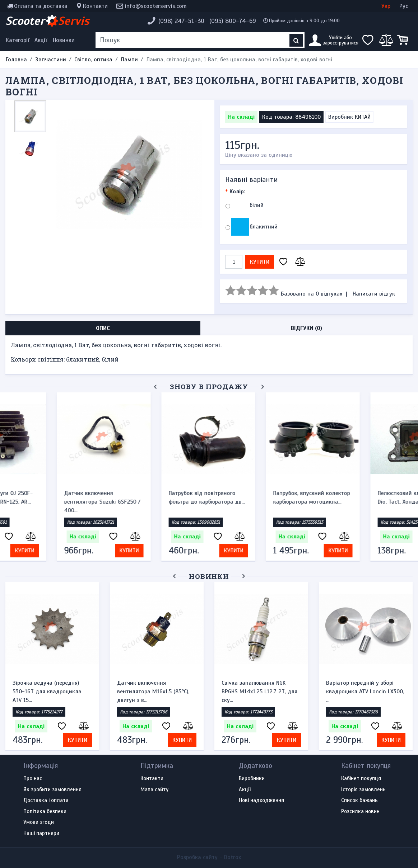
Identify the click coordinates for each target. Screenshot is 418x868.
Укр (386, 6)
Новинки (64, 40)
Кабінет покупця (361, 779)
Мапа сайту (154, 790)
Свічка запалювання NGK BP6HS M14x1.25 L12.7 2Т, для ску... (259, 692)
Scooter (47, 21)
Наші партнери (41, 834)
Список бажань (359, 801)
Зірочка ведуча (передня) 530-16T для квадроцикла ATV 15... (47, 692)
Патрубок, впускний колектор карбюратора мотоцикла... (155, 497)
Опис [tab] (103, 328)
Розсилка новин (360, 812)
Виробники (252, 779)
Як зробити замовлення (52, 790)
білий (257, 205)
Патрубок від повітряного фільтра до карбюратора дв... (51, 497)
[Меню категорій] (19, 40)
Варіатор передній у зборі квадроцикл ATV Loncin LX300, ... (365, 692)
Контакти (95, 6)
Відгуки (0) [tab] (306, 328)
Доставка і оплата (46, 801)
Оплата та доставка (41, 6)
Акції (41, 40)
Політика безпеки (45, 812)
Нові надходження (261, 801)
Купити (260, 262)
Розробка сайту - (209, 857)
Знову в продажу (209, 386)
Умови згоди (39, 822)
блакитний (264, 227)
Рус (404, 6)
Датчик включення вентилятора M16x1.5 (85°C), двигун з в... (153, 692)
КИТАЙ (363, 117)
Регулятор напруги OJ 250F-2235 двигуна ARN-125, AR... (363, 497)
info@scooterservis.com (156, 6)
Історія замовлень (363, 790)
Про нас (33, 779)
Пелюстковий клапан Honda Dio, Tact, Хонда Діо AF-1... (258, 497)
